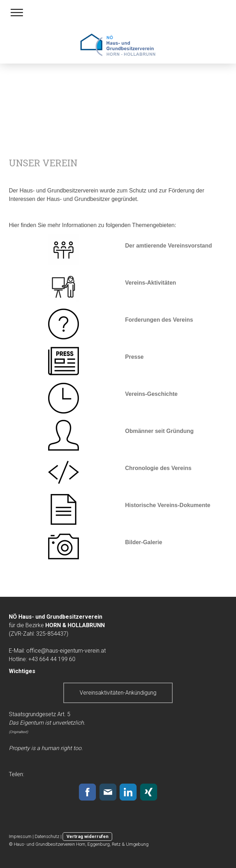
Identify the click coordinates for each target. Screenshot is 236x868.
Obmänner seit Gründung (160, 431)
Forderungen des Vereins (159, 320)
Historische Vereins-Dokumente (168, 505)
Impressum (20, 836)
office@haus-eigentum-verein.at (66, 651)
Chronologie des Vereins (159, 468)
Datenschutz (47, 836)
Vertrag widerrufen (87, 836)
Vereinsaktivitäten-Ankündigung (118, 693)
